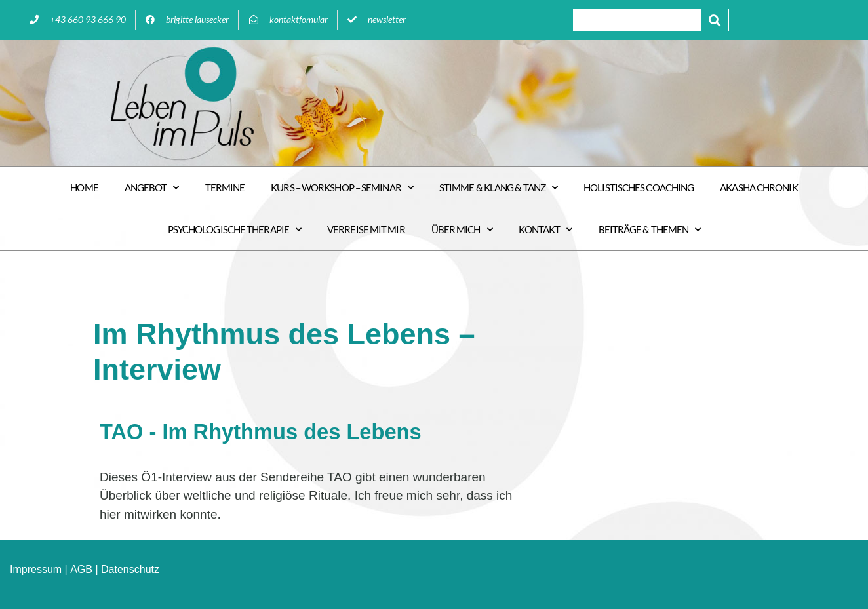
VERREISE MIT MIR (366, 229)
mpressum (37, 569)
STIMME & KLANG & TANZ (498, 188)
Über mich (462, 230)
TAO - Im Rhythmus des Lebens (264, 432)
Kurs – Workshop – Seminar (342, 188)
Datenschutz (130, 569)
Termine (225, 187)
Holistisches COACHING (639, 187)
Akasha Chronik (759, 187)
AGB (81, 569)
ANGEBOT (152, 188)
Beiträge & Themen (650, 230)
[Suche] (715, 20)
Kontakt (545, 230)
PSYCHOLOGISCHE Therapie (234, 230)
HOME (84, 187)
